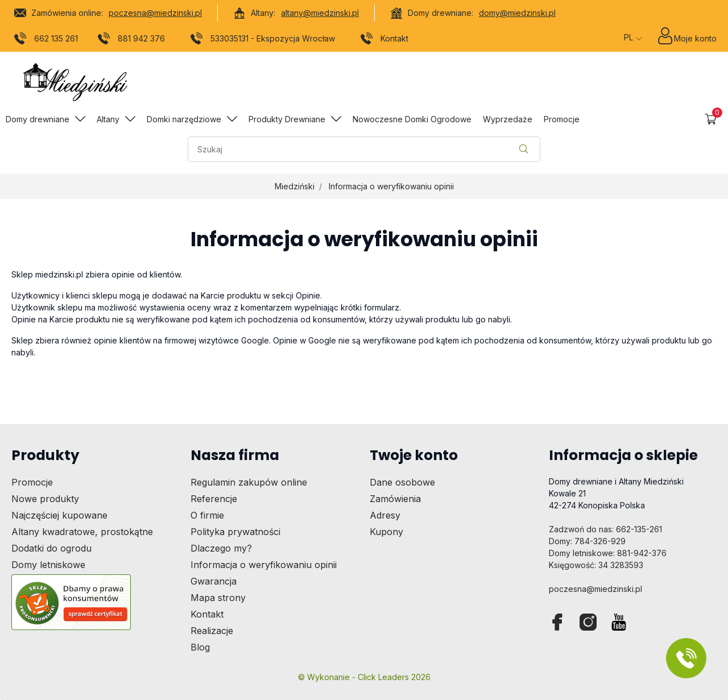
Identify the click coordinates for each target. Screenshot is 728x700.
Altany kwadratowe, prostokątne (82, 532)
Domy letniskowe (48, 565)
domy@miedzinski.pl (517, 13)
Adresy (385, 515)
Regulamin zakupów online (249, 482)
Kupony (386, 532)
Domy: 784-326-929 (587, 541)
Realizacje (212, 631)
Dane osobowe (402, 482)
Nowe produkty (45, 499)
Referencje (214, 499)
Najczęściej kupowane (59, 515)
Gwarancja (214, 581)
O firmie (207, 515)
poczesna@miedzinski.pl (155, 13)
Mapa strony (218, 598)
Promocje (32, 482)
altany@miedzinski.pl (320, 13)
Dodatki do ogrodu (51, 548)
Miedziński (295, 186)
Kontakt (385, 40)
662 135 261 (46, 40)
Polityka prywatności (235, 532)
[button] (711, 119)
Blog (200, 647)
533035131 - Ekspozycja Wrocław (263, 40)
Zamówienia (395, 499)
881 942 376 (132, 40)
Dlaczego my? (221, 548)
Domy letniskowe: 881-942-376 (608, 553)
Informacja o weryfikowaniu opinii (391, 186)
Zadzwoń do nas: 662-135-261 (605, 529)
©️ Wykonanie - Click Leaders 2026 (364, 677)
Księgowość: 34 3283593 (596, 565)
